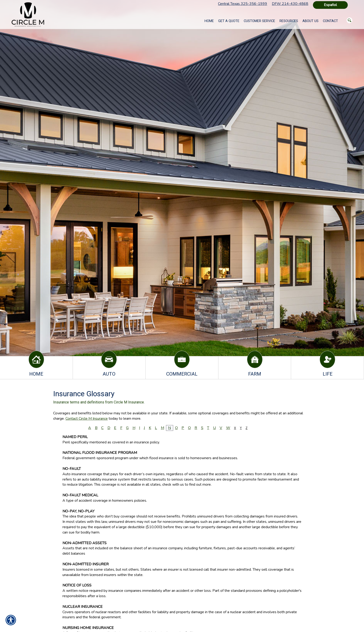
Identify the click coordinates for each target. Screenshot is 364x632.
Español (330, 5)
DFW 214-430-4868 (290, 4)
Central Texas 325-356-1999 (243, 4)
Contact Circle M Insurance (87, 419)
